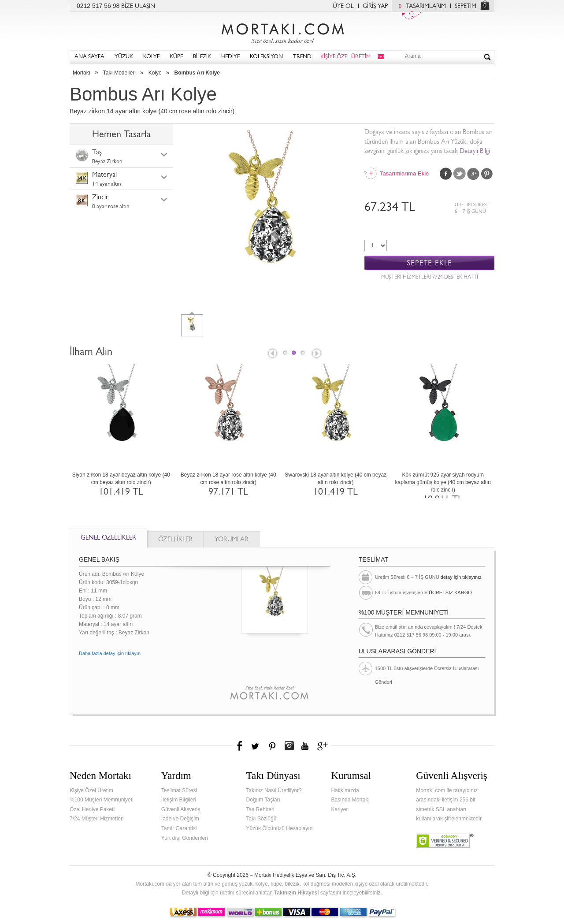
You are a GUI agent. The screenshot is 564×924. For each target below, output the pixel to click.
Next (317, 354)
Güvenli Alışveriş (181, 809)
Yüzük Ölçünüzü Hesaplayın (280, 828)
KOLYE (151, 57)
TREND (302, 57)
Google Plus (473, 174)
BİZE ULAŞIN (138, 7)
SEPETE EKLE (429, 263)
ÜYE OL (343, 7)
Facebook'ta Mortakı (240, 746)
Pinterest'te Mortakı (272, 746)
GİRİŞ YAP (375, 7)
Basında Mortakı (350, 800)
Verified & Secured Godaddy (445, 841)
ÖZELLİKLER (175, 540)
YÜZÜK (124, 57)
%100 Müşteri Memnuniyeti (102, 800)
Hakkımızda (345, 790)
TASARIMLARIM (420, 7)
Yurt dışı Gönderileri (185, 838)
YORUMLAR (232, 540)
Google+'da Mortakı (324, 746)
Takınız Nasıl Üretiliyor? (274, 790)
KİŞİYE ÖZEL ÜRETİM (345, 57)
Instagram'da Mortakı (289, 746)
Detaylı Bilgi (475, 152)
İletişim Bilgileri (179, 800)
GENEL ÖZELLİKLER (108, 538)
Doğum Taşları (263, 800)
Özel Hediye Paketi (92, 809)
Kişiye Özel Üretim (91, 790)
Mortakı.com (282, 31)
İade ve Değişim (180, 819)
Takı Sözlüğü (262, 819)
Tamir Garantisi (179, 828)
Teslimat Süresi (179, 790)
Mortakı (82, 73)
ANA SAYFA (89, 57)
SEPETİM (466, 7)
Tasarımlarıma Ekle (404, 173)
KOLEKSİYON (266, 57)
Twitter (460, 174)
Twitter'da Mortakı (256, 746)
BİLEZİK (202, 57)
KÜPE (176, 57)
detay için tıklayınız (461, 577)
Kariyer (339, 809)
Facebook (446, 174)
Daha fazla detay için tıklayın (110, 653)
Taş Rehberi (260, 809)
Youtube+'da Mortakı (305, 746)
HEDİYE (230, 57)
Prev (272, 354)
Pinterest (487, 174)
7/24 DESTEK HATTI (455, 278)
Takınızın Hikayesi (297, 893)
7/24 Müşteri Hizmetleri (97, 819)
